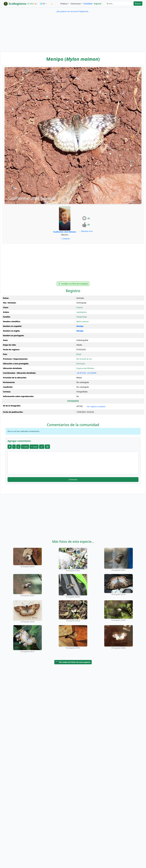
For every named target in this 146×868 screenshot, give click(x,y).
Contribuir (88, 4)
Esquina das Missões (85, 368)
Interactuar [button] (76, 4)
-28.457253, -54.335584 (86, 373)
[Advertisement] (73, 34)
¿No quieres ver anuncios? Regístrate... (73, 11)
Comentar (73, 480)
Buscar (138, 4)
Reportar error (86, 231)
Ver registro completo (95, 406)
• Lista (25, 447)
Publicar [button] (64, 4)
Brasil (79, 354)
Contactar (65, 239)
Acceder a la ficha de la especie (73, 284)
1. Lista (34, 447)
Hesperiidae (82, 317)
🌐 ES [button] (43, 4)
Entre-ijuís (81, 364)
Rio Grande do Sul (84, 359)
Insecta (80, 307)
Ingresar (98, 4)
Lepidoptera (82, 312)
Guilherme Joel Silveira (65, 232)
